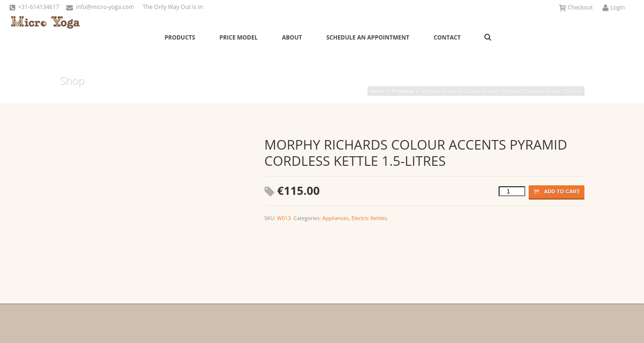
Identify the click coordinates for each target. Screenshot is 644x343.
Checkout (576, 7)
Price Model (238, 37)
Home (377, 91)
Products (180, 37)
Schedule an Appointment (368, 37)
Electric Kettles (369, 218)
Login (614, 7)
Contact (447, 37)
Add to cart (557, 192)
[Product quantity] (512, 191)
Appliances (336, 218)
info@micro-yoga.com (105, 7)
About (292, 37)
